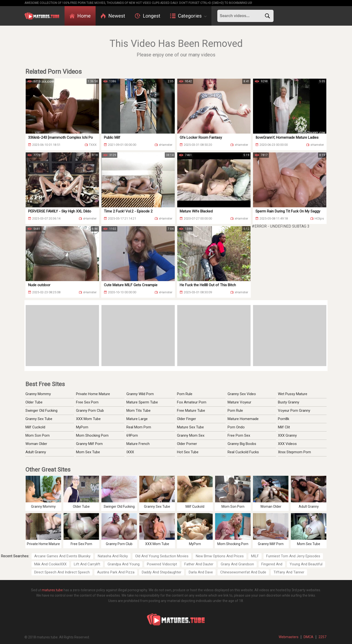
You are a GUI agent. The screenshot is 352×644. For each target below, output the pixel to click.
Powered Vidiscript (162, 564)
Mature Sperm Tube (142, 402)
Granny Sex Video (242, 394)
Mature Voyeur (239, 402)
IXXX (130, 452)
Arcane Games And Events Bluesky (62, 556)
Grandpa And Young (124, 564)
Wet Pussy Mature (293, 394)
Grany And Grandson (237, 564)
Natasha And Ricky (113, 556)
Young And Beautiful (306, 564)
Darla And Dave (201, 572)
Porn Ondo (236, 427)
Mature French (138, 444)
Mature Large (137, 419)
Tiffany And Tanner (289, 572)
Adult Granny (36, 452)
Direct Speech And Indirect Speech (62, 572)
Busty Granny (289, 402)
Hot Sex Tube (188, 452)
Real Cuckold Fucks (243, 452)
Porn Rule (185, 394)
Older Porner (187, 444)
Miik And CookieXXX (50, 564)
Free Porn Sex (239, 435)
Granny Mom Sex (191, 435)
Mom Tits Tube (138, 411)
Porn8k (284, 419)
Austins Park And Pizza (116, 572)
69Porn (132, 435)
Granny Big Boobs (242, 444)
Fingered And (272, 564)
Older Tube (34, 402)
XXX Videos (287, 444)
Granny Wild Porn (140, 394)
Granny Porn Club (90, 411)
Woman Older (36, 444)
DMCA (308, 637)
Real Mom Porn (139, 427)
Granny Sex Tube (39, 419)
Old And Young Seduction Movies (162, 556)
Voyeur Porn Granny (294, 411)
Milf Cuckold (35, 427)
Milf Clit (284, 427)
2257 (322, 637)
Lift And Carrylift (87, 564)
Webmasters (289, 637)
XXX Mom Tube (88, 419)
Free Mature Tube (191, 411)
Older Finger (187, 419)
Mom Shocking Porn (92, 435)
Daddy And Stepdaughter (162, 572)
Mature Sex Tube (190, 427)
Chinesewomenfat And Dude (243, 572)
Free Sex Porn (87, 402)
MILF (255, 556)
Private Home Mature (93, 394)
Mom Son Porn (38, 435)
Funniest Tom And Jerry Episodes (293, 556)
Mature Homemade (243, 419)
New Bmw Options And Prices (220, 556)
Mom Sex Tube (88, 452)
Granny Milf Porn (89, 444)
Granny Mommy (38, 394)
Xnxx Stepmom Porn (294, 452)
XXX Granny (287, 435)
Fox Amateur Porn (192, 402)
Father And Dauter (199, 564)
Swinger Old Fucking (41, 411)
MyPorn (82, 427)
